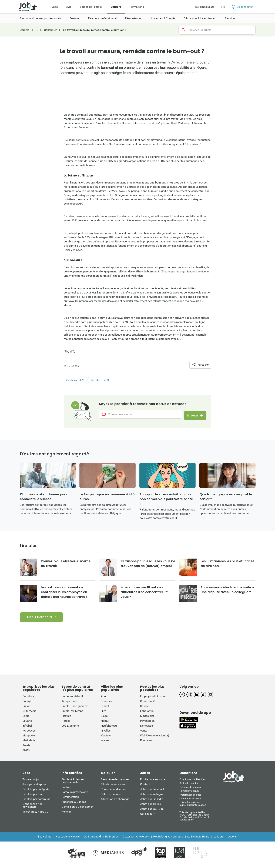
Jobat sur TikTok (151, 807)
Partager (200, 365)
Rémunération (70, 800)
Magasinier (147, 719)
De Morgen (112, 840)
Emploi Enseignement (75, 710)
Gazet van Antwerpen (136, 840)
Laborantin (147, 714)
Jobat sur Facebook (152, 793)
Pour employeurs (204, 7)
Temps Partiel (70, 705)
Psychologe (147, 724)
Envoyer (191, 416)
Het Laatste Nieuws (68, 840)
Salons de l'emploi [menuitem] (91, 7)
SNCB (26, 754)
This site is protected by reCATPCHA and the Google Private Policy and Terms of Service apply (194, 819)
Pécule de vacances (113, 788)
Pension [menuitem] (230, 18)
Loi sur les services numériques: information (193, 807)
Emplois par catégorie (36, 793)
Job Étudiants (70, 729)
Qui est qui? (147, 817)
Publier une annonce (153, 783)
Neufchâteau (109, 729)
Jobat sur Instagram (153, 798)
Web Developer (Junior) (155, 739)
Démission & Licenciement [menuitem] (200, 18)
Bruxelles (106, 705)
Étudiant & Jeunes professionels (73, 784)
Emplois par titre (33, 798)
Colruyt (27, 705)
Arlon (104, 700)
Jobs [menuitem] (55, 7)
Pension (67, 815)
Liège (104, 719)
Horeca (66, 724)
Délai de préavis (111, 798)
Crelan (26, 710)
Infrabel (27, 729)
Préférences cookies (190, 798)
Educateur (146, 744)
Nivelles (106, 734)
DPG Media (29, 714)
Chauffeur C (148, 705)
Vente (144, 734)
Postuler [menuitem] (75, 18)
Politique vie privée (189, 794)
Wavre (105, 744)
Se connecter (242, 7)
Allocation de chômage (115, 802)
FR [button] (223, 7)
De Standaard (92, 840)
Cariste (144, 710)
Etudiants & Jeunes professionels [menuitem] (40, 18)
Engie (26, 719)
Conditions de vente (190, 802)
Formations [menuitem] (137, 7)
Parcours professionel (75, 795)
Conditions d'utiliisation (192, 783)
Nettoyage (146, 729)
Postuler (67, 791)
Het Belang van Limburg (168, 840)
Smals (26, 749)
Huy (103, 714)
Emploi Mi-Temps (72, 714)
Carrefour (28, 700)
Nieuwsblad (44, 840)
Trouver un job (31, 783)
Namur (105, 724)
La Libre (218, 840)
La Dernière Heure (198, 840)
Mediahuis (29, 744)
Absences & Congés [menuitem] (163, 18)
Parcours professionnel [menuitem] (102, 18)
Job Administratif (72, 700)
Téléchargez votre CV (35, 815)
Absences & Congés (74, 805)
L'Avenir (232, 840)
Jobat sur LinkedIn (152, 802)
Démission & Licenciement (78, 810)
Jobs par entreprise (34, 788)
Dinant (105, 710)
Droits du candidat (189, 787)
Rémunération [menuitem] (134, 18)
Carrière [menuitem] (116, 7)
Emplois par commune (36, 802)
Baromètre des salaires (115, 783)
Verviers (106, 739)
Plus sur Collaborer (39, 621)
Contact (145, 788)
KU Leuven (29, 734)
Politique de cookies (190, 790)
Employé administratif (154, 700)
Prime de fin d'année (113, 793)
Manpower (29, 739)
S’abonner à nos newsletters (32, 809)
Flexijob (66, 719)
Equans (27, 724)
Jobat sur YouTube (152, 812)
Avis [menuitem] (69, 7)
